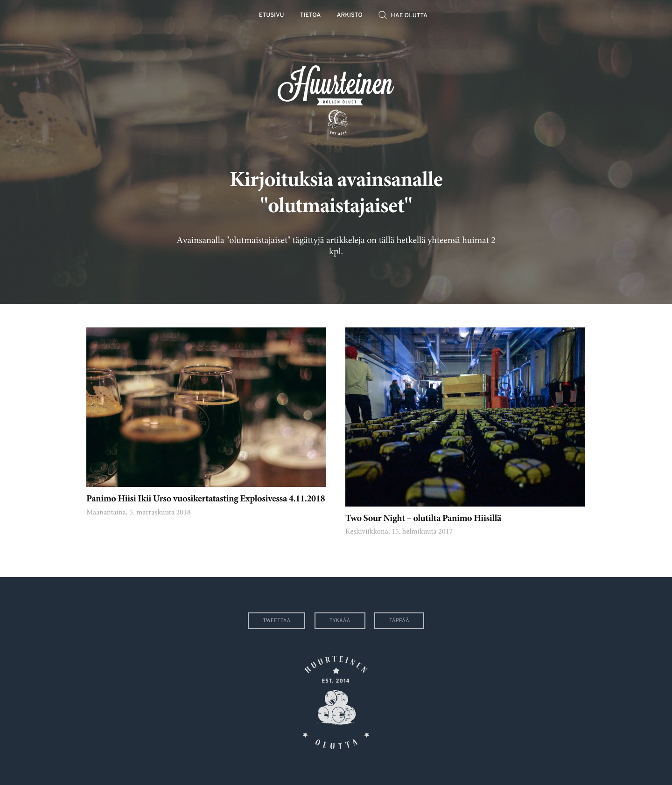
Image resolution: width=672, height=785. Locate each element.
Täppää (399, 621)
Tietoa (311, 16)
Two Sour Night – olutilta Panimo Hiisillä (423, 519)
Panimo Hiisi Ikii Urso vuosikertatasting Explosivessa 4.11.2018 (206, 499)
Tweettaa (276, 621)
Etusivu (272, 16)
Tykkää (340, 621)
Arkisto (350, 16)
